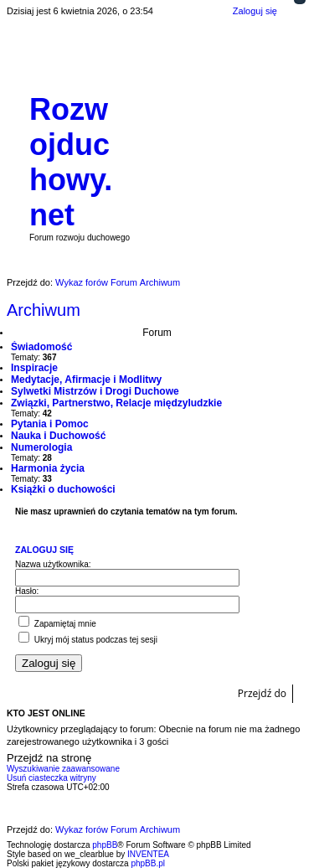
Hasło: (27, 591)
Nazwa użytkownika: (53, 564)
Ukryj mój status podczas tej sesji (88, 640)
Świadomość (41, 347)
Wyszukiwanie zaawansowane (63, 769)
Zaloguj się (44, 550)
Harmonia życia (48, 468)
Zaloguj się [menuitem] (255, 11)
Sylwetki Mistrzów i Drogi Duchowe (95, 391)
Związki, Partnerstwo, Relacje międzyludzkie (116, 403)
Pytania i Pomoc (50, 424)
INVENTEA (148, 854)
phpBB (105, 845)
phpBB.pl (148, 863)
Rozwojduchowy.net (71, 162)
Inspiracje (34, 368)
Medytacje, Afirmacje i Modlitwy (86, 380)
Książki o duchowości (63, 489)
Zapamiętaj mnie (57, 624)
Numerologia (41, 447)
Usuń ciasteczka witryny (51, 778)
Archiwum (44, 310)
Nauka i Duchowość (58, 436)
